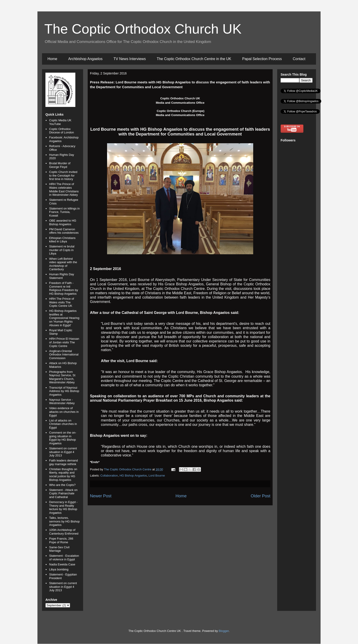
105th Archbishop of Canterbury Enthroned (64, 532)
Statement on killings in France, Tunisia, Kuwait (64, 212)
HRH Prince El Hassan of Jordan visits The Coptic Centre (64, 342)
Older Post (261, 496)
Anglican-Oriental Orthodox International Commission (64, 355)
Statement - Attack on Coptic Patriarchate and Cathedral (63, 493)
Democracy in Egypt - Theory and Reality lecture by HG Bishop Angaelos (63, 507)
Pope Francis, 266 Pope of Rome (61, 540)
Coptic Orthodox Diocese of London (61, 131)
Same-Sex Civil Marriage (59, 549)
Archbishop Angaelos (85, 59)
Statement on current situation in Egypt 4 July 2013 (63, 452)
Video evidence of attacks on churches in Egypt (64, 412)
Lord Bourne (157, 476)
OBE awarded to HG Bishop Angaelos (63, 222)
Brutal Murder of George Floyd (60, 165)
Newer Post (101, 496)
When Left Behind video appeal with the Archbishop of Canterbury (63, 264)
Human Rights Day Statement (62, 276)
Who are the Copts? (62, 485)
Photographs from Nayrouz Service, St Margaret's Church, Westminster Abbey (62, 377)
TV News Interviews (130, 59)
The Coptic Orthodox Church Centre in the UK (194, 59)
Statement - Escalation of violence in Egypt (64, 558)
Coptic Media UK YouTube (60, 122)
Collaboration (109, 476)
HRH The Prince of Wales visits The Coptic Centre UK (62, 302)
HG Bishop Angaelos (133, 476)
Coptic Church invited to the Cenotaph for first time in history (63, 175)
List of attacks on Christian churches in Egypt (63, 424)
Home (52, 59)
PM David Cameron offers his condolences (64, 231)
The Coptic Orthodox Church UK (143, 29)
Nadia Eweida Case (62, 564)
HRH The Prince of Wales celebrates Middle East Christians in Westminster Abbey (64, 189)
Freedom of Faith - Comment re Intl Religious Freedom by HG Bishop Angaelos (63, 288)
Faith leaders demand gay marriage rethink (63, 462)
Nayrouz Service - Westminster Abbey (62, 402)
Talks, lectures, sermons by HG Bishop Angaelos (64, 521)
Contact (299, 59)
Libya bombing (59, 569)
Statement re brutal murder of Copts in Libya (62, 250)
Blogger (224, 631)
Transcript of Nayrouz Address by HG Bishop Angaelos (64, 391)
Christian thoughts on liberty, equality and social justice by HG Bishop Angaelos (63, 474)
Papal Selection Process (262, 59)
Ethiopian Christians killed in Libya (62, 240)
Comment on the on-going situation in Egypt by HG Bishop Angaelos (63, 438)
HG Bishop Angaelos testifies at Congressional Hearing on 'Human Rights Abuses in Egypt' (64, 318)
